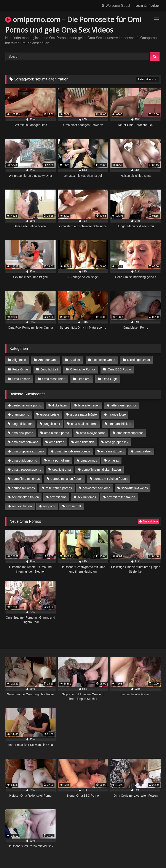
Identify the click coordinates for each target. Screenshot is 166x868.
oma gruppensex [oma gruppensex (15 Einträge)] (117, 441)
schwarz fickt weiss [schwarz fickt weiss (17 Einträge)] (134, 487)
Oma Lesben (21, 378)
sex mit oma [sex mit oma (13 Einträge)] (58, 496)
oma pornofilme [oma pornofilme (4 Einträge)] (59, 459)
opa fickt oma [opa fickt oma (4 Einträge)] (62, 469)
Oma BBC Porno (119, 369)
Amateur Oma (48, 360)
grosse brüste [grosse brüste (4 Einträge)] (50, 414)
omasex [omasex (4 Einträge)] (113, 459)
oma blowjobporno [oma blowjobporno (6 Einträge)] (93, 432)
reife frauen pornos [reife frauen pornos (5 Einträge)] (59, 487)
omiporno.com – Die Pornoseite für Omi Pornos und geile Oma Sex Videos (73, 25)
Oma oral (84, 378)
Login (139, 6)
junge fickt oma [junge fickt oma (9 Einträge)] (22, 423)
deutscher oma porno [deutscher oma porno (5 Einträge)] (26, 405)
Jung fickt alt (49, 369)
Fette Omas (20, 369)
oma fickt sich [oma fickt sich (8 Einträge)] (85, 441)
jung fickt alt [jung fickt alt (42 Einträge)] (52, 423)
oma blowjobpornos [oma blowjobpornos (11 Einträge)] (130, 432)
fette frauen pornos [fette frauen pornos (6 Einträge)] (124, 405)
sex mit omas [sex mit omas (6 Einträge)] (87, 496)
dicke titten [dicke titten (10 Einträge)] (60, 405)
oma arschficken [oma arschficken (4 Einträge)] (120, 423)
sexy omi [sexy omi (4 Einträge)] (49, 505)
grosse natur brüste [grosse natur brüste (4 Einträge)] (83, 414)
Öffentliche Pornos (82, 369)
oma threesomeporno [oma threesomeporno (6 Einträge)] (26, 469)
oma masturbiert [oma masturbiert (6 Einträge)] (112, 450)
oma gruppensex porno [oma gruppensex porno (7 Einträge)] (28, 450)
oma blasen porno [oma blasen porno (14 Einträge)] (57, 432)
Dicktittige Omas (138, 360)
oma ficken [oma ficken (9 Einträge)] (57, 441)
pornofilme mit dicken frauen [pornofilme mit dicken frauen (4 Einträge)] (101, 469)
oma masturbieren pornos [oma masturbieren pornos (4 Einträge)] (72, 450)
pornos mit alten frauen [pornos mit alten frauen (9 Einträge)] (67, 478)
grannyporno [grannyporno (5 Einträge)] (20, 414)
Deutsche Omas (103, 360)
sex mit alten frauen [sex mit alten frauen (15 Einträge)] (25, 496)
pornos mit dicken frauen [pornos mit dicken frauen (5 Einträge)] (111, 478)
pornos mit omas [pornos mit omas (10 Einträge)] (23, 487)
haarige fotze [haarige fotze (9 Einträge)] (117, 414)
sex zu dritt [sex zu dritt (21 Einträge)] (74, 505)
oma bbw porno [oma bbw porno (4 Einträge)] (22, 432)
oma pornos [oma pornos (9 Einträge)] (89, 459)
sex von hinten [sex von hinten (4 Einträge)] (22, 505)
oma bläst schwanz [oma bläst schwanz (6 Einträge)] (25, 441)
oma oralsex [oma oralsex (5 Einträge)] (143, 450)
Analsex (75, 360)
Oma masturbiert (53, 378)
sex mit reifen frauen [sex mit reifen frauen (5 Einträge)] (121, 496)
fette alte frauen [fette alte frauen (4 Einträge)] (89, 405)
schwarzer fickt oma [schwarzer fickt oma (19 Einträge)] (97, 487)
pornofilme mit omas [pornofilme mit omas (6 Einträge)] (26, 478)
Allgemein (19, 360)
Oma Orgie (109, 378)
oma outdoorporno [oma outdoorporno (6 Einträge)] (24, 459)
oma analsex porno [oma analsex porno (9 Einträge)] (84, 423)
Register (154, 6)
